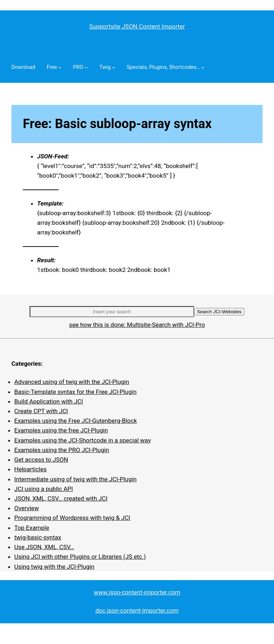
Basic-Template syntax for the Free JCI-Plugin (75, 392)
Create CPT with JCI (41, 411)
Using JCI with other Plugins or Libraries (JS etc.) (80, 557)
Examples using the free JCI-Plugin (61, 430)
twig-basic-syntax (38, 537)
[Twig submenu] (114, 67)
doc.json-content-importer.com (137, 610)
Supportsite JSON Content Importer (137, 26)
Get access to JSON (41, 460)
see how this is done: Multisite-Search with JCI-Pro (137, 325)
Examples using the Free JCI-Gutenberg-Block (76, 421)
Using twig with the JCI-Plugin (54, 567)
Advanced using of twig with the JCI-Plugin (72, 382)
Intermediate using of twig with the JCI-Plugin (75, 479)
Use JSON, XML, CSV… (44, 547)
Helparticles (31, 469)
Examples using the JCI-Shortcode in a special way (83, 440)
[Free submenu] (60, 67)
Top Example (32, 528)
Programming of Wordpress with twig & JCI (72, 518)
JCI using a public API (44, 489)
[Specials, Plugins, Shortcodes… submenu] (203, 67)
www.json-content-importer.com (137, 592)
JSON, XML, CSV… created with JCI (61, 498)
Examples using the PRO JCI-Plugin (62, 450)
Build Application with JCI (49, 401)
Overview (27, 508)
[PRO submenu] (86, 67)
